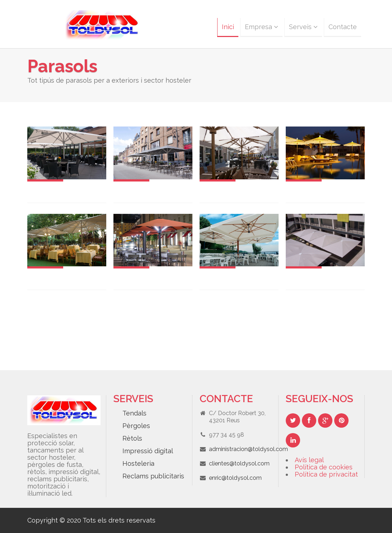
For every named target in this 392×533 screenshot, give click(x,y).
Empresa (262, 27)
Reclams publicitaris (153, 476)
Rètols (132, 438)
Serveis (303, 27)
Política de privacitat (326, 474)
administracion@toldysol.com (248, 449)
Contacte (343, 27)
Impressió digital (148, 451)
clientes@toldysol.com (239, 463)
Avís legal (309, 460)
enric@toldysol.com (235, 478)
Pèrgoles (136, 426)
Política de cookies (324, 467)
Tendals (134, 413)
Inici (228, 27)
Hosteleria (138, 463)
